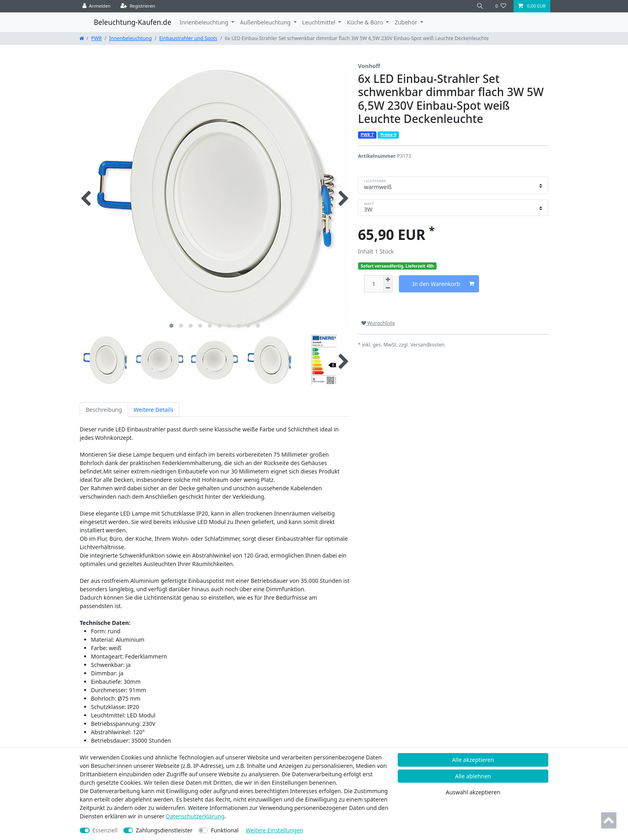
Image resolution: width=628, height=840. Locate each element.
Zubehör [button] (407, 22)
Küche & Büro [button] (365, 22)
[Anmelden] (97, 6)
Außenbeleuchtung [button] (266, 22)
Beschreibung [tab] (104, 410)
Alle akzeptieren (473, 760)
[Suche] (480, 6)
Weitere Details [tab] (154, 410)
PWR (97, 38)
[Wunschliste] (501, 6)
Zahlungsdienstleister (164, 830)
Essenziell (105, 830)
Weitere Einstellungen (274, 830)
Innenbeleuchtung (131, 38)
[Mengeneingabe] (374, 284)
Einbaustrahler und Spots (188, 38)
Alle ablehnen (473, 776)
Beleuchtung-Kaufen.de (133, 22)
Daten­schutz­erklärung (195, 816)
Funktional (224, 830)
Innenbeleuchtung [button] (205, 22)
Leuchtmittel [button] (320, 22)
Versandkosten (427, 345)
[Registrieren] (138, 6)
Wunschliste (378, 323)
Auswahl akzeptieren (473, 792)
